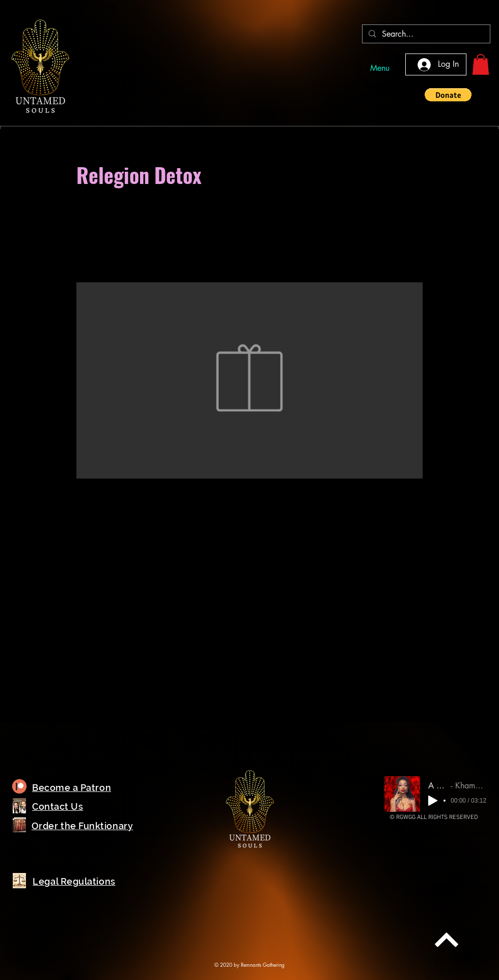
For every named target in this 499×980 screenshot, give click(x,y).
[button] (481, 64)
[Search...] (425, 34)
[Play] (433, 801)
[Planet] (19, 787)
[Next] (447, 940)
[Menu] (380, 68)
